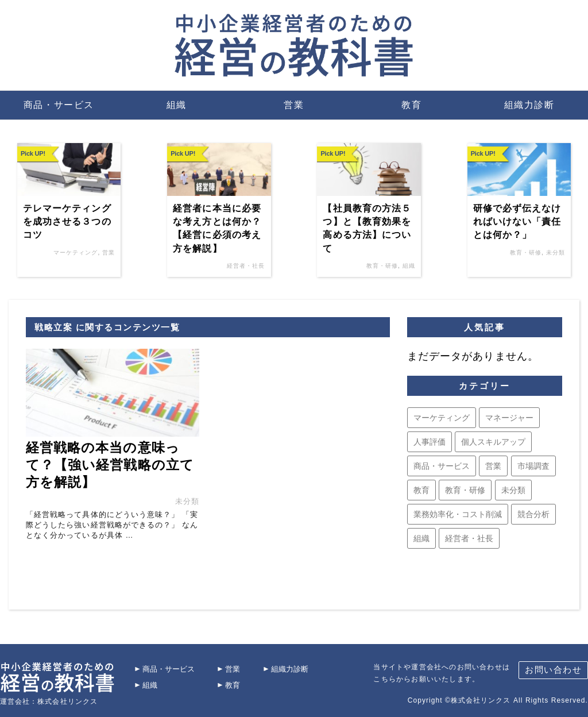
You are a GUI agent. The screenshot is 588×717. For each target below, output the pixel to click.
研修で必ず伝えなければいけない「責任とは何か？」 (517, 222)
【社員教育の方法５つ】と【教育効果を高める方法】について (367, 228)
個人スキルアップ (493, 442)
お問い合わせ (553, 670)
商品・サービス (59, 105)
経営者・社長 (246, 266)
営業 (294, 105)
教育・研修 (382, 266)
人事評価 (430, 442)
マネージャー (509, 418)
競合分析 (533, 514)
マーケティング (76, 253)
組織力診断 (529, 105)
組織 (177, 105)
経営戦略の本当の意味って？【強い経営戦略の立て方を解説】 (110, 464)
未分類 (556, 253)
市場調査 (533, 466)
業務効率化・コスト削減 (458, 514)
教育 (411, 105)
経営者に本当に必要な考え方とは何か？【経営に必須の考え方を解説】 (217, 228)
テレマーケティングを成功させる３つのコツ (67, 222)
